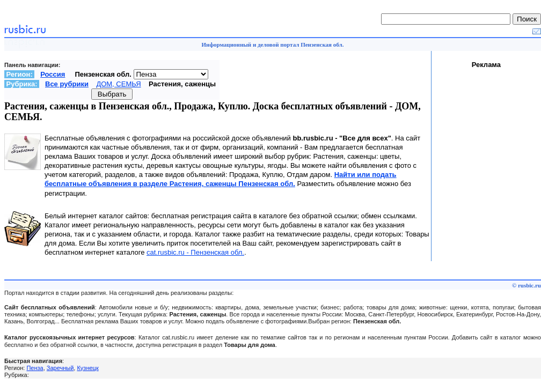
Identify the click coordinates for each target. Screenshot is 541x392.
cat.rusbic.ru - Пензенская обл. (195, 252)
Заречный (60, 368)
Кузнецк (87, 368)
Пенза (35, 368)
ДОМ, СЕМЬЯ (118, 84)
